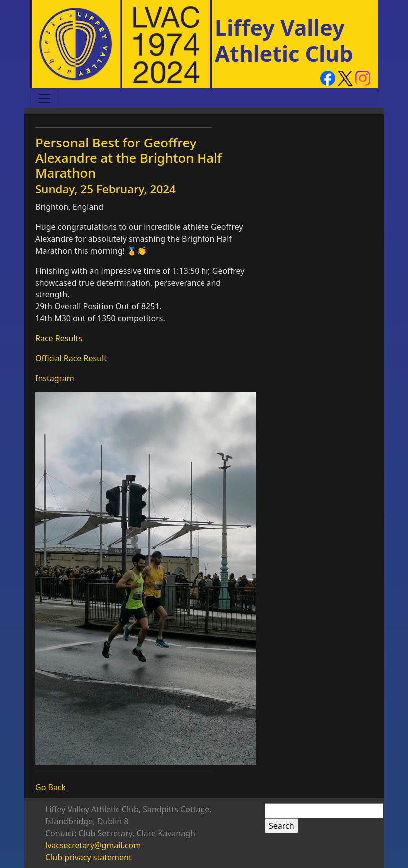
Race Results (59, 338)
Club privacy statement (89, 857)
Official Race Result (71, 358)
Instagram (55, 378)
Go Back (51, 787)
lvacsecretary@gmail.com (93, 845)
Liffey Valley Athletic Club (284, 41)
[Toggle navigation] (44, 98)
